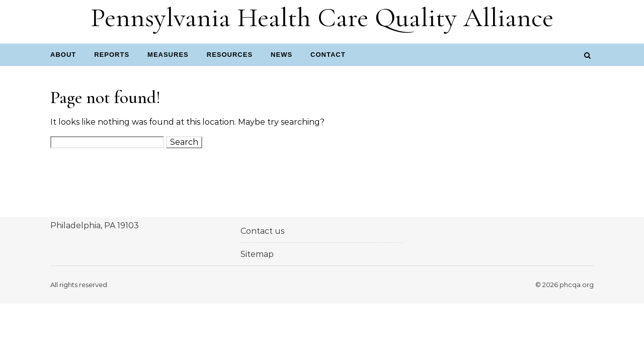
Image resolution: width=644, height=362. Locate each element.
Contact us (262, 231)
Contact (328, 55)
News (281, 55)
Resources (230, 55)
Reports (112, 55)
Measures (168, 55)
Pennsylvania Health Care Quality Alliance (322, 17)
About (63, 55)
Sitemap (257, 254)
